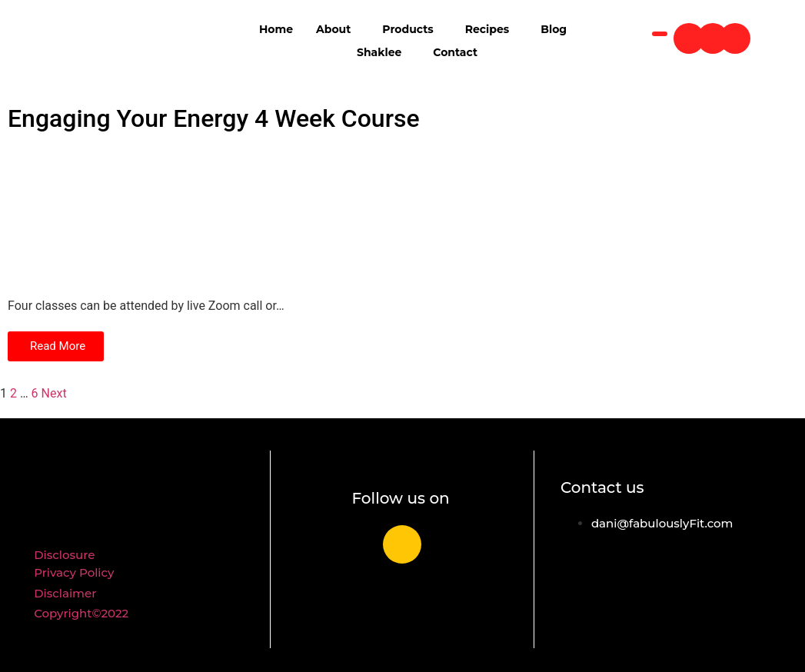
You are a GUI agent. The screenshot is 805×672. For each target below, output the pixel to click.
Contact (455, 52)
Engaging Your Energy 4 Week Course (214, 118)
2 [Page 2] (13, 393)
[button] (56, 346)
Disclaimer (65, 593)
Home (276, 29)
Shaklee (379, 52)
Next (54, 393)
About (333, 29)
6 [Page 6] (35, 393)
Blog (554, 29)
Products (407, 29)
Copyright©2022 (81, 613)
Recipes (487, 29)
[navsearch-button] (660, 34)
